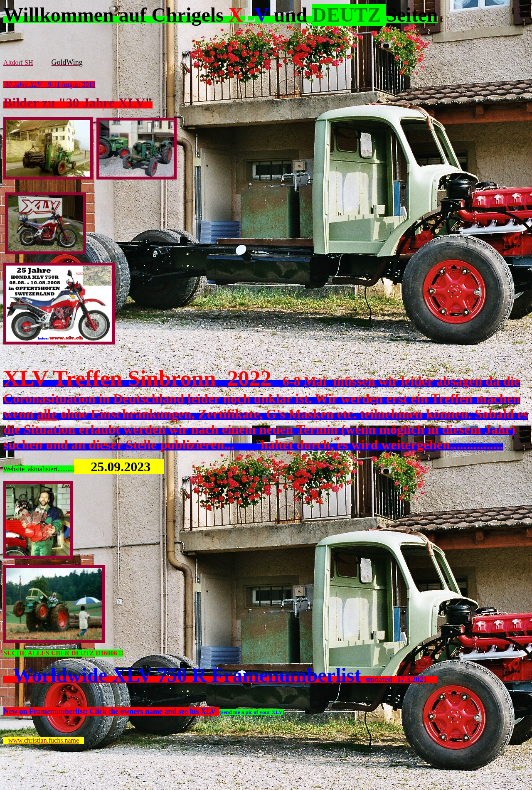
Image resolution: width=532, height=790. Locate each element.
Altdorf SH (18, 63)
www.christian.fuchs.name (44, 740)
